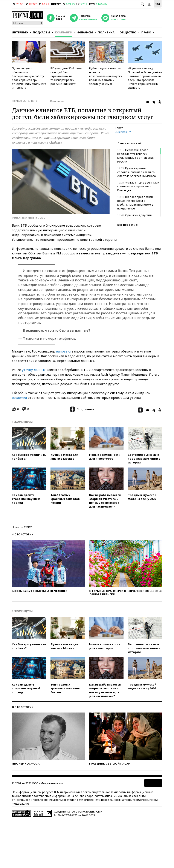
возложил (19, 397)
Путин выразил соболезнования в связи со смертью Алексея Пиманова (137, 172)
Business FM (123, 132)
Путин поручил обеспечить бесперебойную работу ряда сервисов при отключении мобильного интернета (29, 78)
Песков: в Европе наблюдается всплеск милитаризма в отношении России (136, 156)
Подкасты (41, 32)
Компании (64, 32)
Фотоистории (23, 534)
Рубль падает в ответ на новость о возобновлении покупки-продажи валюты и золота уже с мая (106, 76)
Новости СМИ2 (22, 527)
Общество (128, 32)
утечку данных (34, 370)
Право (146, 32)
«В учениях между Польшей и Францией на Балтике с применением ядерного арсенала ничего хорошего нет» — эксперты (145, 78)
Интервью (20, 32)
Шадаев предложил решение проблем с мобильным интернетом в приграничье (135, 203)
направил (64, 351)
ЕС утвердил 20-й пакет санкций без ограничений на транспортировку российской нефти (66, 76)
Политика (106, 32)
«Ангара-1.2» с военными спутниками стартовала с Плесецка (138, 186)
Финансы (85, 32)
